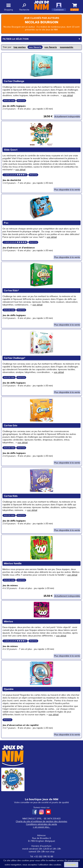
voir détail (68, 95)
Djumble (9, 693)
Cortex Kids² (11, 292)
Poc (6, 224)
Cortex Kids (11, 498)
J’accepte (71, 865)
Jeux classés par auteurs (42, 18)
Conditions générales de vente (41, 828)
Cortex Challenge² (15, 360)
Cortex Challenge (14, 81)
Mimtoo (9, 625)
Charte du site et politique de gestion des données (41, 825)
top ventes (20, 47)
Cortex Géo (11, 428)
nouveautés (67, 47)
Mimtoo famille (13, 566)
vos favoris (51, 47)
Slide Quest (11, 150)
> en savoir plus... (41, 831)
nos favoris (35, 47)
